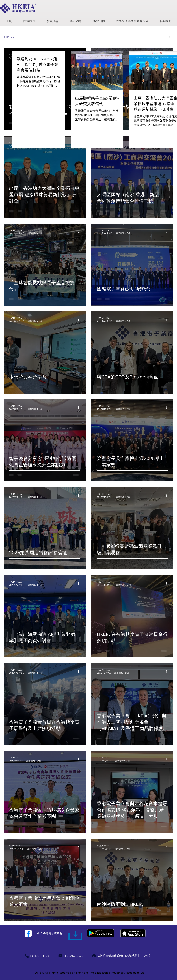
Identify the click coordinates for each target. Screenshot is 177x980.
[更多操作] (80, 232)
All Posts (9, 37)
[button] (29, 20)
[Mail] (60, 956)
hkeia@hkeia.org (74, 956)
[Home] (94, 955)
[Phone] (27, 956)
